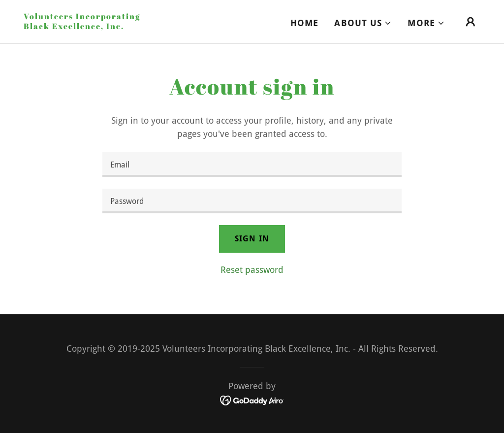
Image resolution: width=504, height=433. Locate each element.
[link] (88, 26)
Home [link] (305, 23)
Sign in (252, 239)
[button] (363, 23)
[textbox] (252, 165)
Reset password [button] (252, 270)
